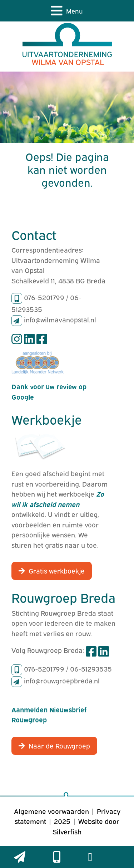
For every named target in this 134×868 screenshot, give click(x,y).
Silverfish (67, 831)
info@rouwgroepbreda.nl (62, 680)
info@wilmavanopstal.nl (60, 319)
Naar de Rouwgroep (59, 745)
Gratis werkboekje (57, 570)
